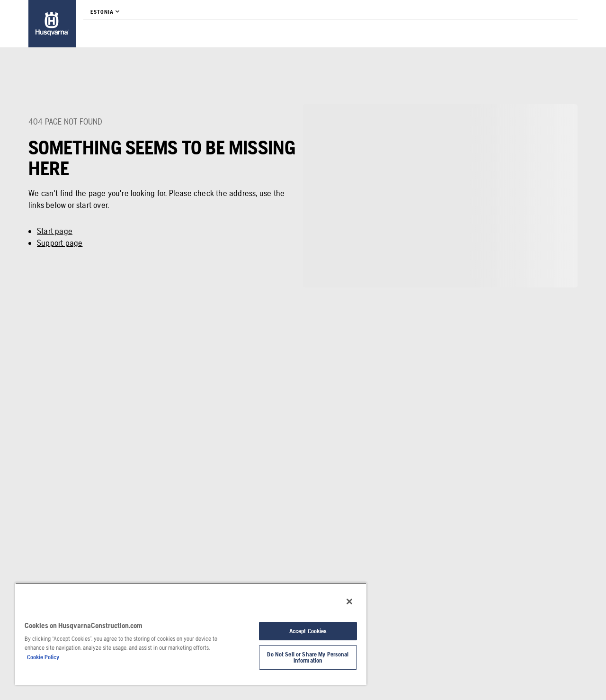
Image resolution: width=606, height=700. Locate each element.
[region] (191, 634)
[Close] (349, 601)
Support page (60, 243)
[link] (52, 24)
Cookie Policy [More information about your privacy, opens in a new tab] (43, 657)
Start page (55, 231)
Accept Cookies (308, 631)
